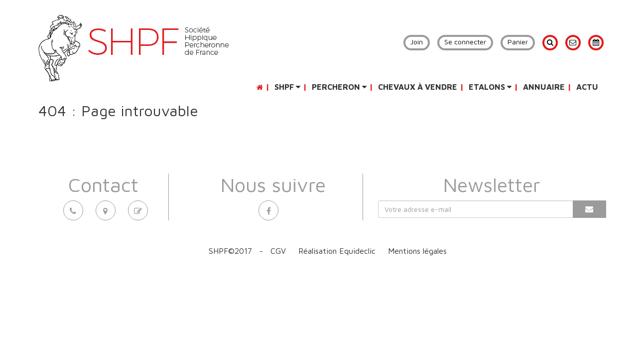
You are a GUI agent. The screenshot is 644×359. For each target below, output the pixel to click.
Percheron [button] (339, 87)
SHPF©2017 (230, 251)
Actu (587, 87)
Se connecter (465, 42)
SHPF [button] (287, 87)
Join (417, 42)
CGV (278, 251)
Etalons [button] (490, 87)
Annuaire (544, 87)
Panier (518, 42)
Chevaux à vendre (418, 87)
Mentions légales (417, 251)
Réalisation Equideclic (337, 251)
